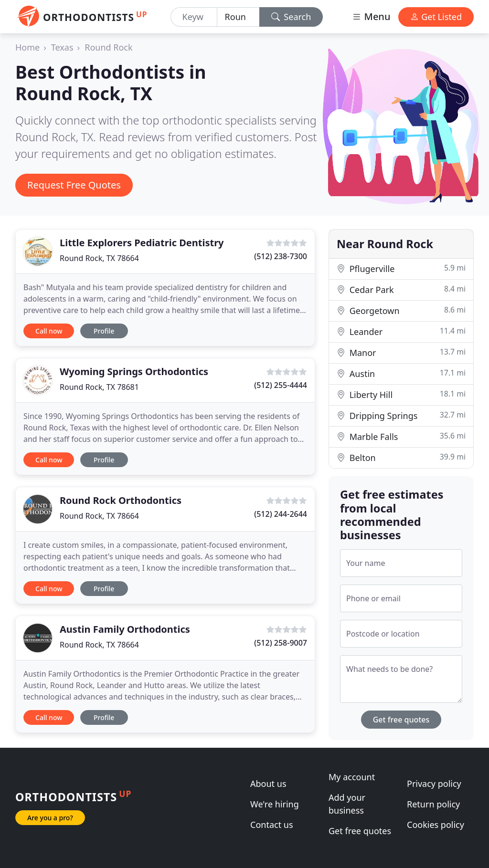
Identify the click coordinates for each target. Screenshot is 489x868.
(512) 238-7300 (281, 256)
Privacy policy (434, 784)
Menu (371, 16)
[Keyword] (194, 17)
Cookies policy (436, 825)
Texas (62, 47)
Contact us (272, 825)
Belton (401, 457)
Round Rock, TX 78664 (99, 258)
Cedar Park (401, 289)
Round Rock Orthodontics (121, 500)
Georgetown (401, 310)
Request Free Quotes (74, 185)
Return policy (433, 804)
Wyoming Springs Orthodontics (134, 371)
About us (268, 784)
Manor (401, 352)
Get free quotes (401, 720)
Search (291, 17)
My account (352, 777)
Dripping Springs (401, 415)
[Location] (238, 17)
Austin (401, 373)
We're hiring (275, 804)
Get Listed (436, 17)
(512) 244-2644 (281, 514)
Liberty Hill (401, 394)
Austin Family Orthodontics (125, 629)
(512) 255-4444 (281, 385)
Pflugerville (401, 268)
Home (27, 47)
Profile (104, 331)
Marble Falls (401, 436)
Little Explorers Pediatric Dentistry (142, 243)
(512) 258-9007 (281, 643)
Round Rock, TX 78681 (99, 387)
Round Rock (108, 47)
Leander (401, 331)
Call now (49, 331)
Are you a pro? (50, 818)
